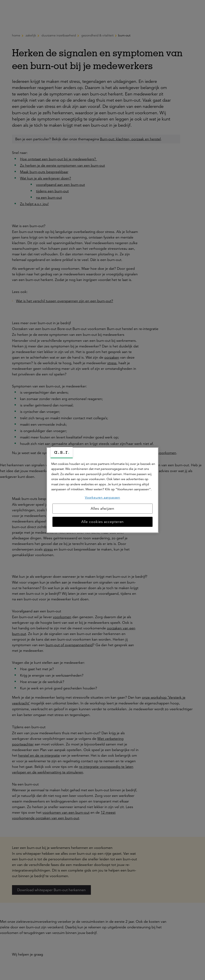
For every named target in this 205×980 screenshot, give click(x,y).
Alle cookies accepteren (103, 522)
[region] (102, 490)
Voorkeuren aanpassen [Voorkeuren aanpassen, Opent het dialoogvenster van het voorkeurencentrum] (102, 498)
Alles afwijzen (103, 509)
